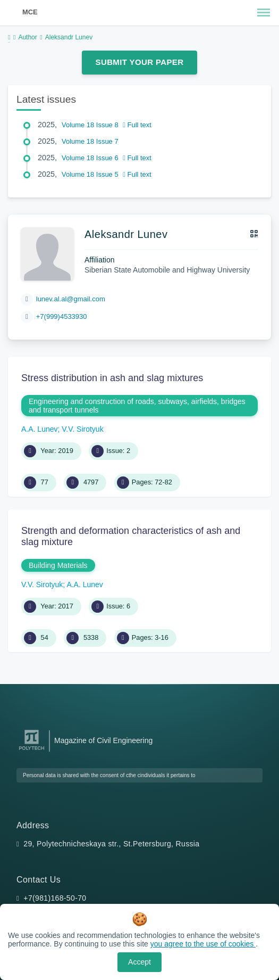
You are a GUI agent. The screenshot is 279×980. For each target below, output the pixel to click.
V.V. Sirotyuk (82, 429)
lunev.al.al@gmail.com (71, 299)
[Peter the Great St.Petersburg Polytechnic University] (32, 750)
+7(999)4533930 (62, 316)
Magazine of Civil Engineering (103, 740)
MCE (30, 12)
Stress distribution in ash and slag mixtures (112, 378)
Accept (139, 962)
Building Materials (58, 565)
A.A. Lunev (40, 429)
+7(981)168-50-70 (55, 898)
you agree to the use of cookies (203, 944)
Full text (137, 125)
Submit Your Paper (140, 62)
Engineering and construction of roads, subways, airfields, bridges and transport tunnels (137, 406)
